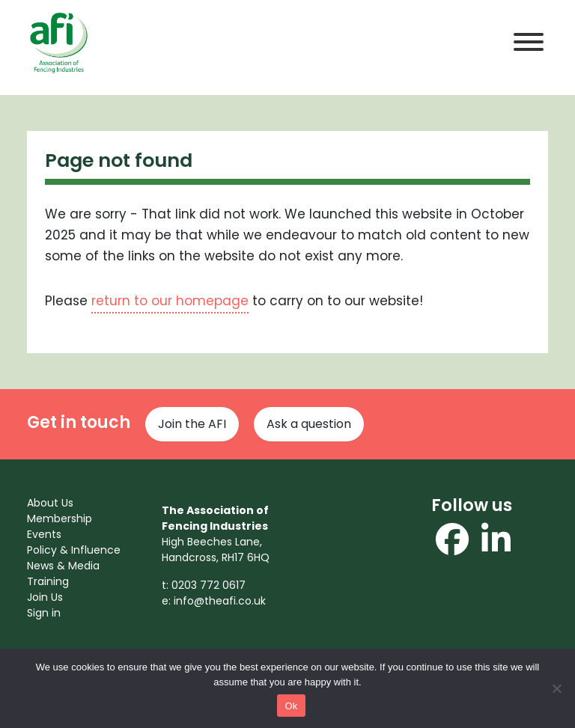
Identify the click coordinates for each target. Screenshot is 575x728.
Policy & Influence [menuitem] (74, 550)
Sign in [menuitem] (44, 613)
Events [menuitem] (44, 534)
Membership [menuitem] (60, 519)
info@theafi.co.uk (220, 601)
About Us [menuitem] (50, 503)
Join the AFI (192, 424)
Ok (291, 706)
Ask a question (309, 424)
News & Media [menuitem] (63, 566)
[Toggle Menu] (529, 42)
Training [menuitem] (48, 581)
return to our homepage (170, 301)
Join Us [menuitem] (45, 597)
